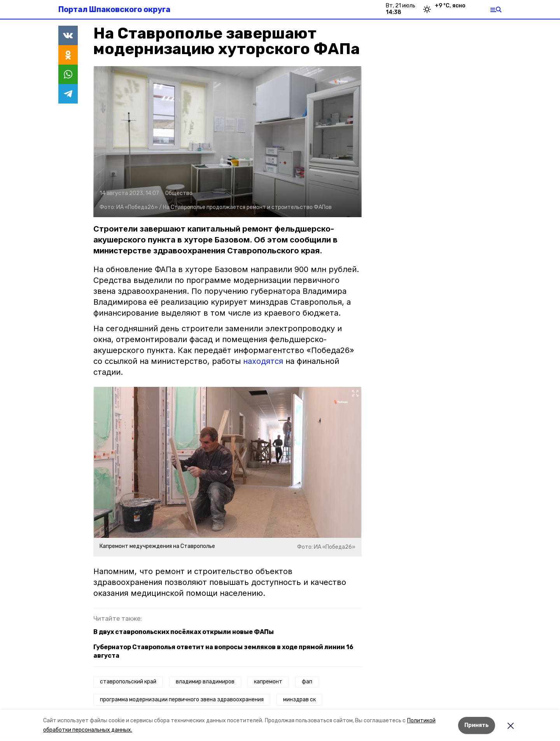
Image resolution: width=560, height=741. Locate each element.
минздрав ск (299, 700)
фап (307, 682)
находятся (263, 361)
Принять (477, 725)
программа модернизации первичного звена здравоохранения (182, 700)
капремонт (268, 682)
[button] (227, 142)
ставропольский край (128, 682)
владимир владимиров (205, 682)
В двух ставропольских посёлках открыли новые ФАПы (184, 632)
